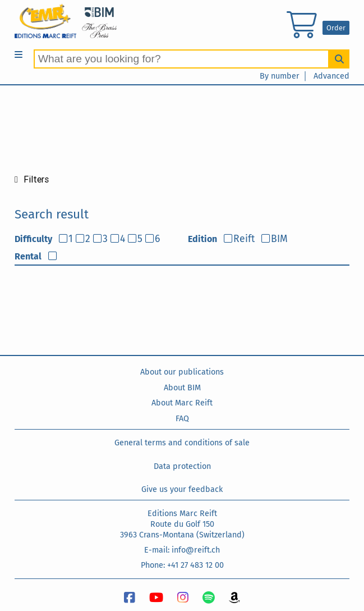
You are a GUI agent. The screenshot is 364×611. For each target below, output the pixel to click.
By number (280, 76)
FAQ (182, 419)
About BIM (182, 388)
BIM (279, 239)
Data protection (182, 466)
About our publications (182, 372)
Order (336, 28)
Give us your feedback (182, 489)
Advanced (331, 76)
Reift (244, 239)
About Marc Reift (182, 403)
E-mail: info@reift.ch (182, 550)
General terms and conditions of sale (182, 443)
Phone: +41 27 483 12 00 (182, 565)
